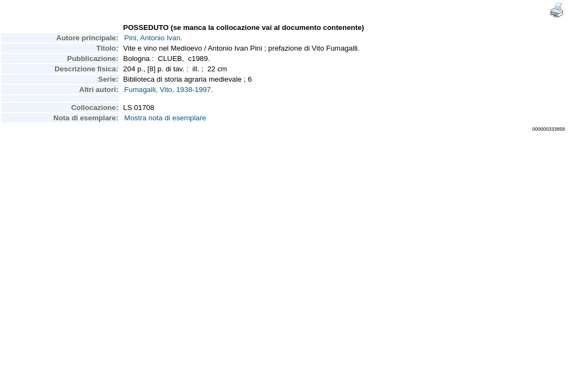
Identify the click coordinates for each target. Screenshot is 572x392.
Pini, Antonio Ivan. (153, 38)
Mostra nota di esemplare (165, 118)
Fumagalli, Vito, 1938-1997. (168, 90)
